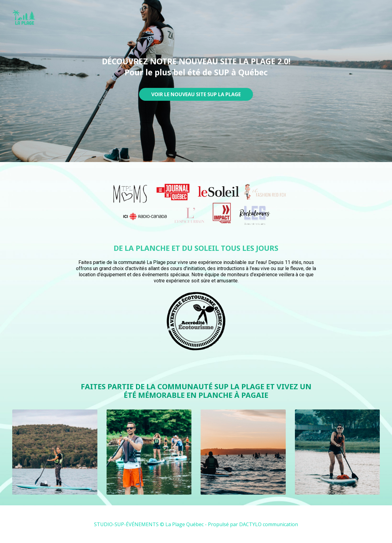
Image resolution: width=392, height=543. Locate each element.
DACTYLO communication (269, 524)
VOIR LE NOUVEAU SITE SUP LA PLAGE (196, 94)
